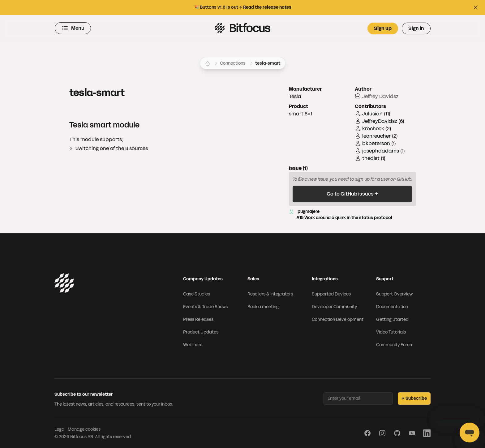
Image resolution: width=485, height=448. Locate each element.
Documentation (392, 307)
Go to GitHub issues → (352, 194)
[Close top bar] (476, 7)
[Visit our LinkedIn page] (427, 433)
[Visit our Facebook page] (367, 433)
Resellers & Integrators (270, 294)
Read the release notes (267, 7)
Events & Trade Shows (205, 307)
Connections (233, 63)
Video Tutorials (391, 332)
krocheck (373, 129)
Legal (60, 429)
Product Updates (201, 332)
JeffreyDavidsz (380, 121)
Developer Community (334, 307)
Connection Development (338, 319)
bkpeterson (376, 143)
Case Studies (197, 294)
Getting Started (392, 319)
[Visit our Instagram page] (382, 433)
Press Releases (198, 319)
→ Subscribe (414, 398)
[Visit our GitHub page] (397, 433)
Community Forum (395, 345)
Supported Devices (331, 294)
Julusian (372, 114)
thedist (371, 158)
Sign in (416, 28)
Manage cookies (84, 429)
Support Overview (394, 294)
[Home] (208, 63)
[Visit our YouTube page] (412, 433)
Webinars (193, 345)
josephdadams (381, 151)
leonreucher (376, 136)
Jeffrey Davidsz (380, 96)
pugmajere (352, 215)
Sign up (383, 28)
